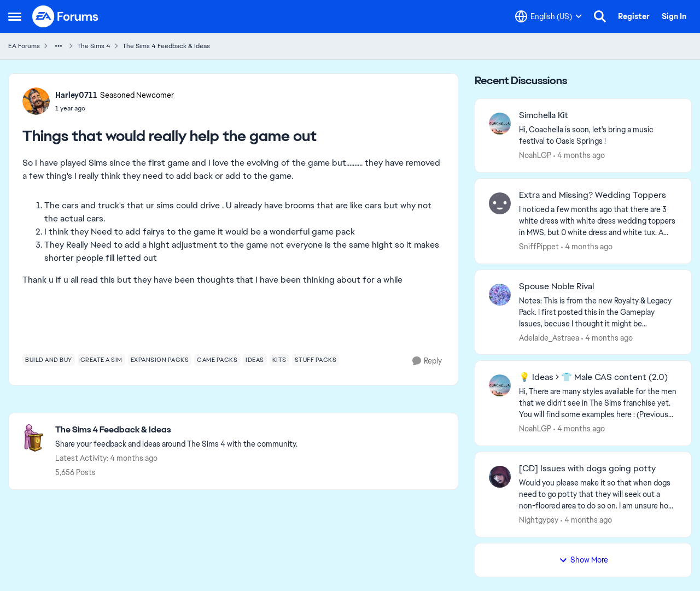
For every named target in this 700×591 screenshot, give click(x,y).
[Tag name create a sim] (101, 360)
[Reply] (427, 361)
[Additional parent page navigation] (59, 46)
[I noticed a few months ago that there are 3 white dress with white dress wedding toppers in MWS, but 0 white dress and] (598, 221)
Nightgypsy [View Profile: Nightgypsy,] (539, 520)
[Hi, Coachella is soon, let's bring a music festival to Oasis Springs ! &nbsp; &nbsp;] (598, 136)
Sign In (674, 16)
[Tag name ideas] (255, 360)
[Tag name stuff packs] (316, 360)
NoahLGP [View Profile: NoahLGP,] (535, 155)
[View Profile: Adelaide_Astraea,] (500, 295)
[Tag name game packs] (217, 360)
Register (634, 16)
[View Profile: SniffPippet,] (500, 203)
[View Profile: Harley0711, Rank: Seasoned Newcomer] (36, 101)
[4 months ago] (579, 156)
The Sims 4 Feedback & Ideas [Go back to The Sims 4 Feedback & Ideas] (166, 46)
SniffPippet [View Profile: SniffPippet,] (539, 247)
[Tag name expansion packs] (160, 360)
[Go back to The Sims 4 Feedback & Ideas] (176, 430)
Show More (584, 560)
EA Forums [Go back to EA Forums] (24, 46)
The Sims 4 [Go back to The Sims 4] (94, 46)
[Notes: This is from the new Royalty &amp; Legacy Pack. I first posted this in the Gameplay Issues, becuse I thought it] (598, 312)
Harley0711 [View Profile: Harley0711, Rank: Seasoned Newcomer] (76, 95)
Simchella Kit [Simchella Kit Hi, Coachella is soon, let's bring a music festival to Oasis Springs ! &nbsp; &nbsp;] (544, 115)
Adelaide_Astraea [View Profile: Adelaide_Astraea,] (549, 337)
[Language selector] (549, 16)
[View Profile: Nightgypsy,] (500, 477)
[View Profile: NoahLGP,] (500, 124)
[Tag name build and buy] (49, 360)
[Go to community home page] (66, 16)
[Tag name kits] (279, 360)
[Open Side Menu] (15, 16)
